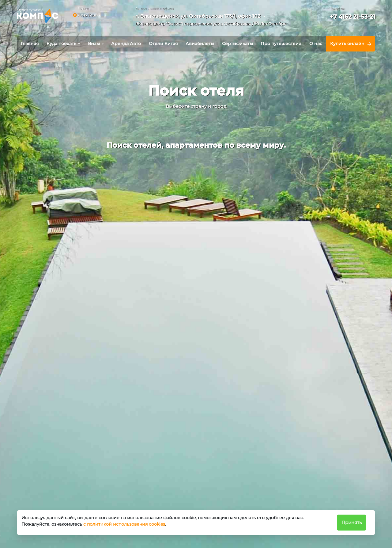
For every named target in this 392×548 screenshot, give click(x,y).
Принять (352, 522)
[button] (213, 21)
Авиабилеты (200, 44)
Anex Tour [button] (87, 15)
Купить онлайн (347, 44)
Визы (94, 44)
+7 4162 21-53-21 (352, 17)
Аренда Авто (126, 44)
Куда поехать (61, 44)
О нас (316, 44)
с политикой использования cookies (124, 524)
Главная (30, 44)
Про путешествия (281, 44)
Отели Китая (163, 44)
